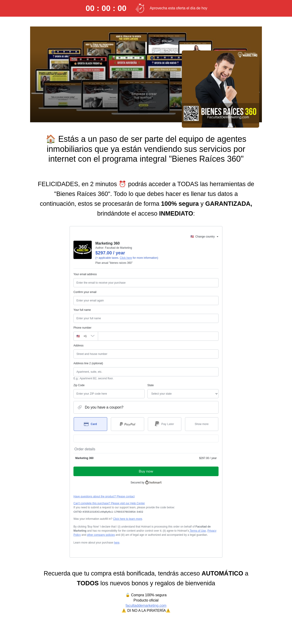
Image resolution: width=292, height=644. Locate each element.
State (151, 385)
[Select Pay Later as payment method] (165, 424)
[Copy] (108, 512)
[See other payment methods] (202, 424)
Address (78, 346)
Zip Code (79, 385)
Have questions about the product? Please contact (104, 496)
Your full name (82, 310)
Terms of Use (198, 531)
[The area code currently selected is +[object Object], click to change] (86, 336)
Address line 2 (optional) (88, 363)
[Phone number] (158, 336)
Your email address (85, 274)
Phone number (82, 328)
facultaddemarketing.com (146, 606)
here (117, 543)
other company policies (101, 535)
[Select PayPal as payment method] (128, 424)
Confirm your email (85, 292)
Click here (126, 258)
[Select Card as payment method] (90, 424)
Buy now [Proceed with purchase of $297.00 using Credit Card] (146, 471)
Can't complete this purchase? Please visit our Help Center (109, 503)
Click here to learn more (128, 519)
